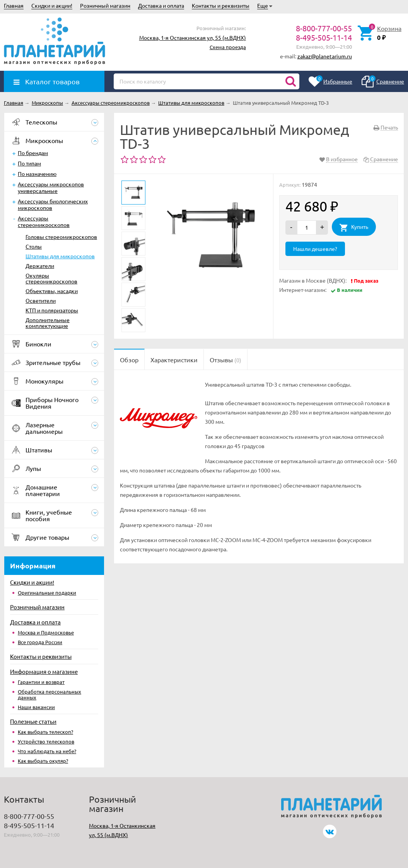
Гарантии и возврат (41, 682)
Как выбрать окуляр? (43, 761)
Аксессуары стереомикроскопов (44, 221)
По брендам (33, 153)
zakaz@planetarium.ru (325, 56)
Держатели (40, 266)
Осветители (41, 300)
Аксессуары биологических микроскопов (53, 204)
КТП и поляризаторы (52, 310)
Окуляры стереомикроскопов (51, 278)
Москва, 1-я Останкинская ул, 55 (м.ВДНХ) (193, 38)
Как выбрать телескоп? (45, 732)
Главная (14, 5)
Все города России (40, 642)
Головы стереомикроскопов (61, 237)
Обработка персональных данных (50, 694)
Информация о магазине (44, 671)
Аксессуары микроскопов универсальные (51, 187)
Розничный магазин (105, 5)
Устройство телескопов (46, 741)
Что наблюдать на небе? (47, 751)
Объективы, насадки (52, 291)
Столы (34, 246)
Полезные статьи (33, 721)
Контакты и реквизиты (221, 5)
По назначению (37, 174)
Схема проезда (228, 47)
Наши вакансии (36, 707)
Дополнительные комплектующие (48, 323)
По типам (29, 163)
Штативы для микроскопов (60, 256)
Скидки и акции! (52, 5)
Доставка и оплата (161, 5)
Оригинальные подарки (47, 593)
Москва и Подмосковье (46, 632)
